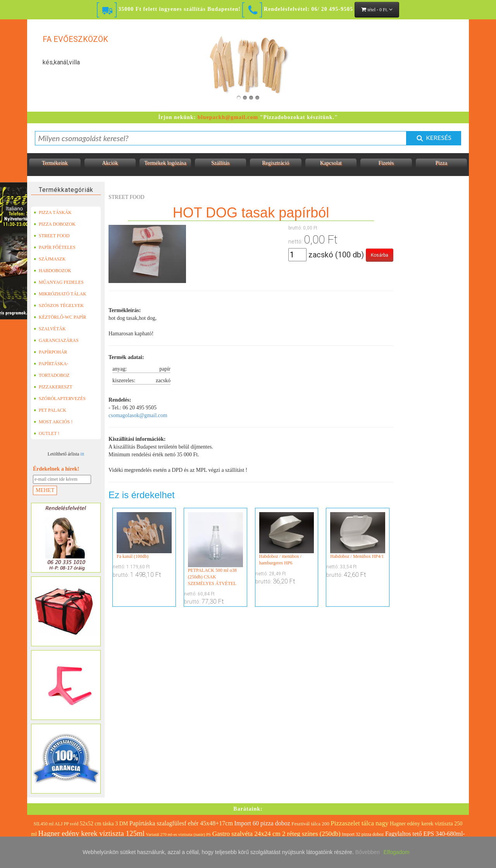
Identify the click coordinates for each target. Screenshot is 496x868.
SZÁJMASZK (50, 259)
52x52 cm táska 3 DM (104, 824)
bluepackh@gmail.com (228, 117)
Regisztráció (276, 163)
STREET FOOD (52, 236)
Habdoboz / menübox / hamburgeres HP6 (287, 539)
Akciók (110, 163)
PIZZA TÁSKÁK (53, 212)
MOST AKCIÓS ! (53, 422)
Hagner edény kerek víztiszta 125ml (91, 833)
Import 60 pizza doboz (262, 823)
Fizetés (386, 163)
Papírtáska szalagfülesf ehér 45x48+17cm (181, 823)
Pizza (441, 163)
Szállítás (220, 163)
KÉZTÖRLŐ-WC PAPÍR (60, 317)
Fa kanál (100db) (144, 536)
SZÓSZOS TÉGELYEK (59, 305)
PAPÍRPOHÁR (51, 352)
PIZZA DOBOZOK (55, 224)
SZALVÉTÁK (50, 329)
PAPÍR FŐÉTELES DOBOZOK (55, 247)
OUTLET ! (46, 433)
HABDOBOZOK (53, 271)
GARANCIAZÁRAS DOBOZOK (56, 340)
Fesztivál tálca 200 (310, 824)
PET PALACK (50, 410)
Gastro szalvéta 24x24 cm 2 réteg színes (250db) (276, 834)
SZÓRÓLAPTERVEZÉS (60, 399)
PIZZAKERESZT (53, 387)
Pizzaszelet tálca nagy (359, 823)
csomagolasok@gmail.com (138, 415)
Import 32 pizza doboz (363, 834)
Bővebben (368, 852)
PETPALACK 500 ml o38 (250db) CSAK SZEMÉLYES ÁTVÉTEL (215, 549)
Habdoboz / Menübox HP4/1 (358, 536)
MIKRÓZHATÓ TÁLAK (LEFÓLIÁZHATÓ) (60, 294)
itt (82, 454)
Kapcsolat (331, 163)
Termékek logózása (165, 163)
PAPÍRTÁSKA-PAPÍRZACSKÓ (52, 364)
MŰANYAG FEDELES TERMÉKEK (59, 282)
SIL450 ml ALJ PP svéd (56, 824)
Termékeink (55, 163)
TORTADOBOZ (52, 375)
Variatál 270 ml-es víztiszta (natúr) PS (178, 834)
